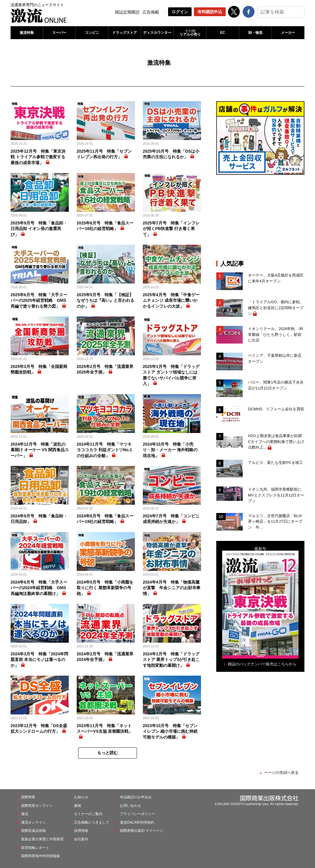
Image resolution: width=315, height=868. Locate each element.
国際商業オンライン (37, 806)
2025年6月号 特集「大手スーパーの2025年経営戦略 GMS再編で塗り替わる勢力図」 (39, 300)
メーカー (288, 33)
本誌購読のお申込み (136, 797)
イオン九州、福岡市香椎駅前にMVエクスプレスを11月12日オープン (276, 495)
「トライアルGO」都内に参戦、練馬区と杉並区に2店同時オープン (276, 308)
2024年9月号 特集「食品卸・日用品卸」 (39, 519)
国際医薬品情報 (33, 831)
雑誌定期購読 (127, 12)
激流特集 (27, 33)
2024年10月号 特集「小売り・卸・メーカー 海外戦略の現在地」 (170, 450)
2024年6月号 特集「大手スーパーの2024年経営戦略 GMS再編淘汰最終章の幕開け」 (39, 588)
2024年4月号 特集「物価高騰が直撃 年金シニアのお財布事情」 (172, 588)
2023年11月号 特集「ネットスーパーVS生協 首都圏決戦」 (105, 729)
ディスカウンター (157, 33)
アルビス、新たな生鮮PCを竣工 (275, 463)
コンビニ (92, 33)
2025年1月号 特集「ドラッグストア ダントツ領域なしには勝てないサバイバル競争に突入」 (171, 375)
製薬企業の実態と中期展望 (42, 839)
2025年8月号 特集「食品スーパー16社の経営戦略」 (105, 226)
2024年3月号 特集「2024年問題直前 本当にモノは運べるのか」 (39, 660)
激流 (25, 814)
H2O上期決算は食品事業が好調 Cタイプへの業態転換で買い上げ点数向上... (276, 442)
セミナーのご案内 (88, 814)
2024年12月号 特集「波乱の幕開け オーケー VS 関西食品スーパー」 (40, 450)
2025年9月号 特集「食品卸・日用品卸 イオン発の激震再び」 (39, 229)
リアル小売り (190, 33)
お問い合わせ (130, 806)
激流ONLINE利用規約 (137, 822)
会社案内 (81, 839)
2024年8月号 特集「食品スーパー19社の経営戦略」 (105, 519)
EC (223, 33)
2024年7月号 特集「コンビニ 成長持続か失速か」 (172, 519)
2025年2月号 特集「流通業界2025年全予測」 (105, 369)
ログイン (180, 12)
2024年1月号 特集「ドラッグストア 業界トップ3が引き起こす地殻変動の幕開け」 (171, 660)
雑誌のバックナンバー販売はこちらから (262, 664)
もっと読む (108, 753)
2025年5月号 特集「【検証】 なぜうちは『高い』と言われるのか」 (105, 300)
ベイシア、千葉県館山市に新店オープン (275, 358)
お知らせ (81, 797)
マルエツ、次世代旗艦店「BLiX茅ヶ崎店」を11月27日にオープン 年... (275, 522)
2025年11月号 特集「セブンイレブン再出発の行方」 (104, 154)
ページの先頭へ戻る (281, 773)
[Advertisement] (260, 217)
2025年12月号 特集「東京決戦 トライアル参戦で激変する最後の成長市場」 (38, 157)
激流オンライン (33, 822)
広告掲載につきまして (92, 822)
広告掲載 (151, 12)
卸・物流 (255, 33)
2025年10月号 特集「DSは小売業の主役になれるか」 (171, 154)
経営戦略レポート (35, 848)
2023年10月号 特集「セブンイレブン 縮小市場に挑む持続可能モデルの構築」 (170, 731)
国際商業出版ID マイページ (141, 831)
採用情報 (81, 831)
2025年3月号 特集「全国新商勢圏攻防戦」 (39, 369)
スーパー (59, 33)
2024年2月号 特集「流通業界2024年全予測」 (105, 657)
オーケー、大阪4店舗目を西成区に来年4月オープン (276, 278)
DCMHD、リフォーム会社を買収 (276, 409)
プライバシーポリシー (138, 814)
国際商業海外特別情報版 (41, 856)
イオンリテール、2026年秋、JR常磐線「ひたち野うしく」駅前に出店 (276, 334)
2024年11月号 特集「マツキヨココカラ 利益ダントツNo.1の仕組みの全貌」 (104, 450)
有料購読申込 (210, 12)
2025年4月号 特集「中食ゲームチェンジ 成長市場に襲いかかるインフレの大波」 (171, 300)
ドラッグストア (125, 33)
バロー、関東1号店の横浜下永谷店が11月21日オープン (276, 385)
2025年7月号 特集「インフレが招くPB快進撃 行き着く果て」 (171, 229)
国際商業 (28, 797)
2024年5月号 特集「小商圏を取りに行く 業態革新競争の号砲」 (105, 588)
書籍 (78, 806)
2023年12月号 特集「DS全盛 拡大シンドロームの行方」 (39, 729)
